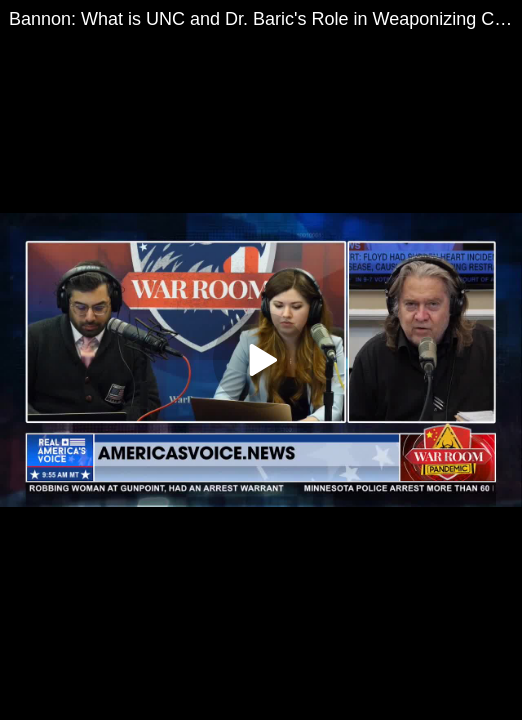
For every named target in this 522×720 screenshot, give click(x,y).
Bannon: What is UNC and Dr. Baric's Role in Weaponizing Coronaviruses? (265, 19)
